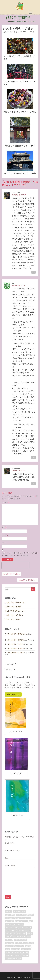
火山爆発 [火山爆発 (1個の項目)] (28, 946)
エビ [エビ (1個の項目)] (31, 921)
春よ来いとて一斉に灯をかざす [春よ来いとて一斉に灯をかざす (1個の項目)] (24, 943)
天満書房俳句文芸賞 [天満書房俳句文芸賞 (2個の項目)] (20, 940)
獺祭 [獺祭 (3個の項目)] (13, 949)
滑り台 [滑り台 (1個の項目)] (22, 946)
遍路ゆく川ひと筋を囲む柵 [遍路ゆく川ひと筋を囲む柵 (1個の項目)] (13, 955)
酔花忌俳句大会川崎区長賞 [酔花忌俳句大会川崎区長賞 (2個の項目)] (13, 958)
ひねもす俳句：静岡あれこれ (15, 611)
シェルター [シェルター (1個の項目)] (9, 924)
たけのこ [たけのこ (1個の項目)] (17, 918)
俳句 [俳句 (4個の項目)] (7, 930)
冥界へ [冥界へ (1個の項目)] (19, 934)
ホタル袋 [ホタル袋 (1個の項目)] (29, 927)
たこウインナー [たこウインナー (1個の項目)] (25, 918)
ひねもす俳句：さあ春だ (13, 619)
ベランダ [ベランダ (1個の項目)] (22, 927)
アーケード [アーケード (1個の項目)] (24, 921)
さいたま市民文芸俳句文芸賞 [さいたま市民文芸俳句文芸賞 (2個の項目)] (25, 915)
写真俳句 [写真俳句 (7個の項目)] (13, 934)
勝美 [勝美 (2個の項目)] (24, 934)
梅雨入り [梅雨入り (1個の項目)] (15, 946)
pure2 (20, 32)
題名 (20, 860)
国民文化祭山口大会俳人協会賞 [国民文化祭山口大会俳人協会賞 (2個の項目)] (22, 937)
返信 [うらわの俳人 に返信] (33, 272)
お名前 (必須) (20, 845)
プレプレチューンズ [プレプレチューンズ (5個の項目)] (11, 927)
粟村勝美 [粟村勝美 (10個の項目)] (25, 952)
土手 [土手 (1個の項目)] (7, 940)
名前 (4, 528)
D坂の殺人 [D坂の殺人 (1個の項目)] (9, 912)
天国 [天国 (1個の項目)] (11, 940)
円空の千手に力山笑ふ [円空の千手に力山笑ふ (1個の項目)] (24, 930)
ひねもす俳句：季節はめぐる (15, 602)
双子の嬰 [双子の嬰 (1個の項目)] (8, 937)
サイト (4, 543)
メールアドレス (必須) (20, 852)
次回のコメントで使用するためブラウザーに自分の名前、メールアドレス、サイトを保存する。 (20, 554)
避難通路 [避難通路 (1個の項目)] (25, 955)
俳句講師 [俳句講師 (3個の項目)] (13, 930)
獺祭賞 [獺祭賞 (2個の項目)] (18, 949)
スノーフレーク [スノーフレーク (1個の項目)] (18, 924)
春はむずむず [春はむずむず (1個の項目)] (9, 943)
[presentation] (15, 566)
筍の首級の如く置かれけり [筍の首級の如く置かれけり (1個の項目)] (13, 952)
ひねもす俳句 (30, 32)
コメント (6, 502)
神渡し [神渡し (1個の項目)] (28, 949)
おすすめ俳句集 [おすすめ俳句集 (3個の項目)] (10, 915)
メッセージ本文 (20, 867)
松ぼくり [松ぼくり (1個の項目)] (8, 946)
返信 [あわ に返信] (33, 457)
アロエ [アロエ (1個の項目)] (17, 921)
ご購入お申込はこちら (13, 694)
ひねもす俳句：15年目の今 (14, 615)
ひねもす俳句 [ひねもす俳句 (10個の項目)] (9, 921)
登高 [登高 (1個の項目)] (23, 949)
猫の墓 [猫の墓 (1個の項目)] (8, 949)
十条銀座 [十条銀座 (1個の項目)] (30, 934)
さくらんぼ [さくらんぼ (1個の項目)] (9, 918)
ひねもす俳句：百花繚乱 (13, 607)
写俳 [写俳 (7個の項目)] (7, 934)
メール (5, 535)
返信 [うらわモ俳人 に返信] (33, 484)
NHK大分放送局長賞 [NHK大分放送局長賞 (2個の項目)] (19, 912)
